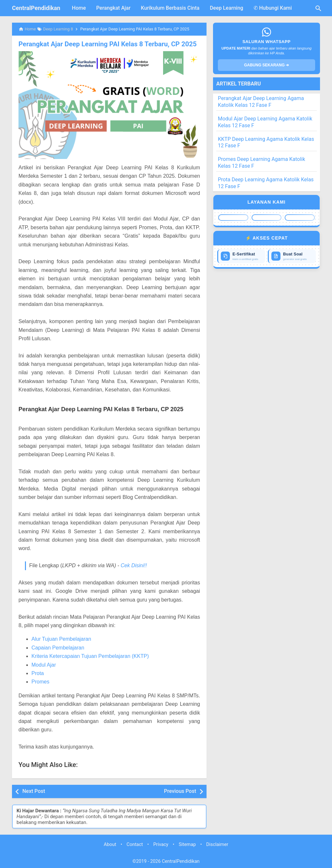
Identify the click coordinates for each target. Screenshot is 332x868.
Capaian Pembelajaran (58, 647)
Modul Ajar (44, 665)
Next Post (34, 791)
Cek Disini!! (134, 565)
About (110, 845)
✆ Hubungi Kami (273, 8)
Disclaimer (217, 845)
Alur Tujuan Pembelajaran (61, 639)
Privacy (161, 845)
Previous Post (180, 791)
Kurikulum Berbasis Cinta (170, 8)
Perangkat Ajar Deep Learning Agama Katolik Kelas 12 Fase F (261, 102)
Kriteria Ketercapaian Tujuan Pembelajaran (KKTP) (90, 656)
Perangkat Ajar (113, 8)
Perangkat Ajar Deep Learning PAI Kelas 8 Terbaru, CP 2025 (105, 44)
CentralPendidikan (36, 8)
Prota (38, 673)
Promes (40, 682)
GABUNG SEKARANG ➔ (267, 65)
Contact (135, 845)
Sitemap (187, 845)
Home (79, 8)
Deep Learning (226, 8)
